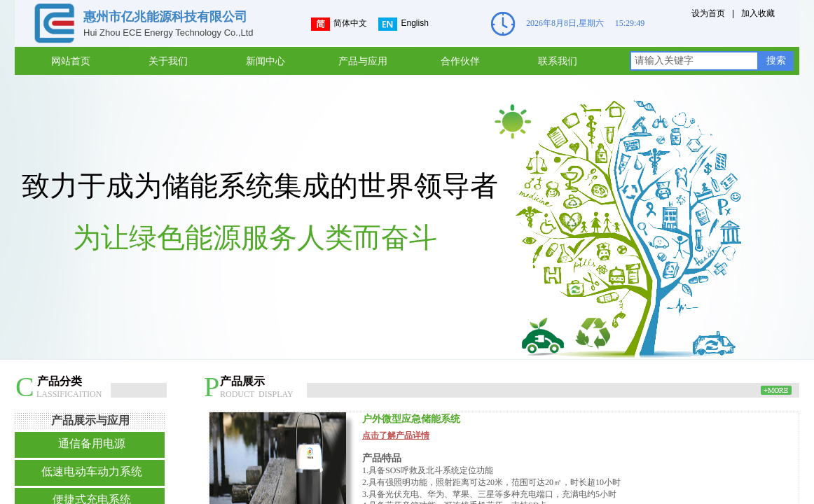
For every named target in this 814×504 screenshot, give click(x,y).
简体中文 (339, 24)
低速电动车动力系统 (92, 471)
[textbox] (694, 61)
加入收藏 (758, 13)
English (403, 24)
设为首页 (708, 13)
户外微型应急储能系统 (411, 419)
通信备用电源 (92, 443)
